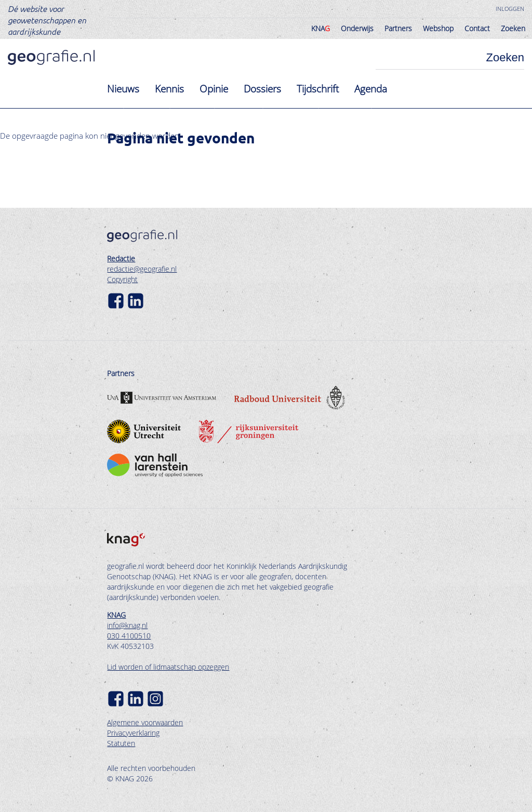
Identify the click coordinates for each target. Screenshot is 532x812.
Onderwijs (357, 28)
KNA (321, 28)
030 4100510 (129, 636)
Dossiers (262, 89)
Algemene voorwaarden (145, 722)
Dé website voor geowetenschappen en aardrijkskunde (47, 20)
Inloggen (510, 9)
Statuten (121, 743)
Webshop (438, 28)
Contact (477, 28)
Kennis (169, 89)
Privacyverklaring (133, 733)
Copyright (122, 279)
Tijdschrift (318, 89)
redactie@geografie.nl (142, 269)
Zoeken (513, 28)
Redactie (121, 258)
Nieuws (123, 89)
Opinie (214, 89)
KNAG (116, 615)
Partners (398, 28)
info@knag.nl (127, 625)
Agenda (371, 89)
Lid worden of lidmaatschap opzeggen (168, 667)
